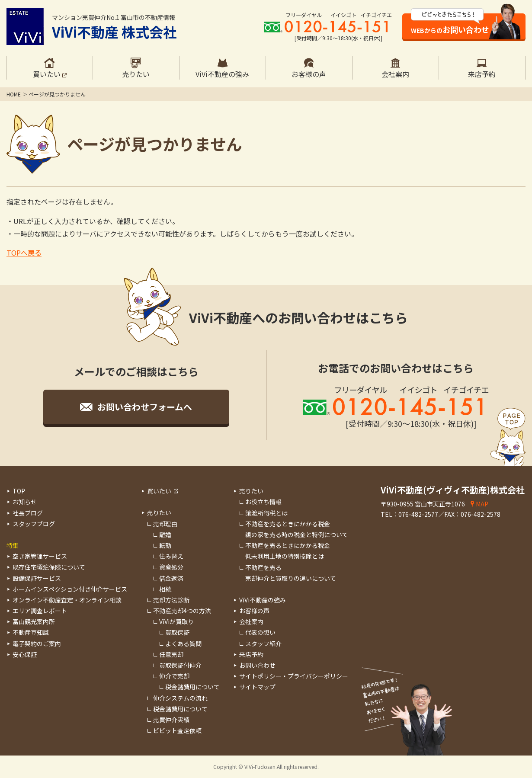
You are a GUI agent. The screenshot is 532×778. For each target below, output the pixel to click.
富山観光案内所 (34, 621)
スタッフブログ (34, 524)
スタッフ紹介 (263, 644)
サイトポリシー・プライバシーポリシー (294, 676)
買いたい (159, 491)
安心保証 (25, 654)
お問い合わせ (257, 665)
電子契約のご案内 (37, 644)
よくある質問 (183, 644)
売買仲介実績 (171, 720)
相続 (165, 589)
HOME (14, 94)
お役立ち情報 (263, 502)
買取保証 (177, 632)
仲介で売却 (174, 676)
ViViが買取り (176, 621)
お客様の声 (254, 611)
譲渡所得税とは (266, 513)
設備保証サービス (37, 578)
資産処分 (171, 567)
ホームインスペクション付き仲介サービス (70, 589)
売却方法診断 (171, 600)
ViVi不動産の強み (263, 600)
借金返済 (171, 578)
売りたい (159, 512)
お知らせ (25, 502)
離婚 (165, 535)
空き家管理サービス (40, 556)
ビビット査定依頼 (177, 730)
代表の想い (260, 632)
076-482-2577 (418, 514)
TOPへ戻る (24, 253)
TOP (19, 491)
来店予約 (251, 654)
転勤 (165, 545)
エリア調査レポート (40, 611)
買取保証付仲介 (180, 665)
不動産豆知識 (31, 632)
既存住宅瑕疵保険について (49, 567)
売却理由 (165, 524)
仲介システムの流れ (180, 698)
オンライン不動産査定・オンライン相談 (67, 600)
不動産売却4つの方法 (182, 611)
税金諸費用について (192, 687)
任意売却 (171, 654)
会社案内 (251, 621)
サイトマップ (257, 687)
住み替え (171, 556)
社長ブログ (28, 513)
